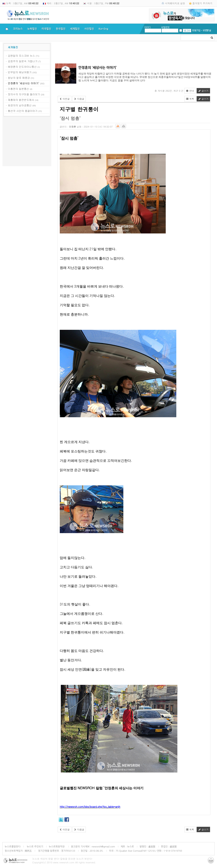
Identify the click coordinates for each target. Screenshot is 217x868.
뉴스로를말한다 (13, 847)
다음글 (79, 99)
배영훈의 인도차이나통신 (22, 67)
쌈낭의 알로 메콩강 (19, 78)
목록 (190, 99)
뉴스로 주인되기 (35, 847)
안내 (190, 91)
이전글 (65, 99)
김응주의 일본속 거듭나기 (23, 61)
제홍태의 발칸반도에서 (21, 100)
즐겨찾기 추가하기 (202, 3)
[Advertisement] (27, 142)
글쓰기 (203, 91)
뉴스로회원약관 (57, 847)
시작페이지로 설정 (175, 3)
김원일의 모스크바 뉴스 (21, 55)
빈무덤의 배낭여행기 (20, 72)
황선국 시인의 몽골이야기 (23, 111)
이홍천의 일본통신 (18, 89)
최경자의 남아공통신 (20, 105)
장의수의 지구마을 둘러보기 (24, 94)
